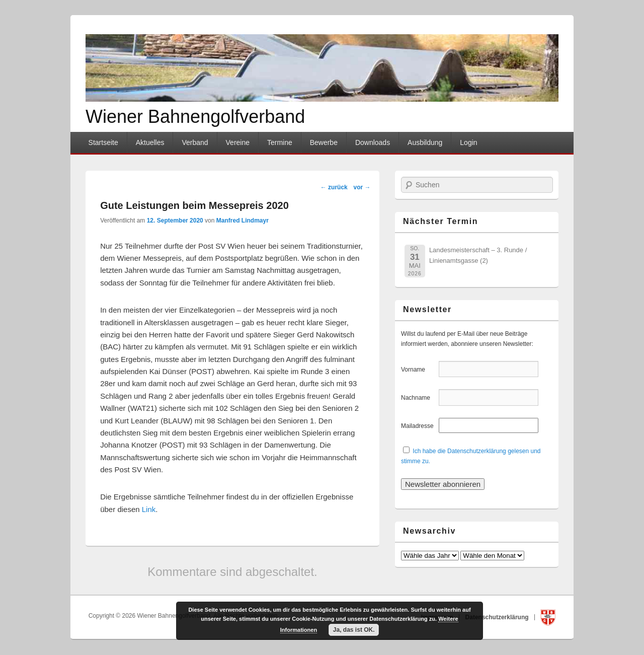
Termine (280, 142)
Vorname (419, 370)
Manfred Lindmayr (243, 221)
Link (149, 509)
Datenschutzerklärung (498, 617)
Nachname (419, 398)
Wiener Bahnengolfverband (195, 117)
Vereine (238, 142)
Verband (195, 142)
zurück (334, 187)
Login (468, 142)
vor (362, 187)
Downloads (373, 142)
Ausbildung (425, 142)
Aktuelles (150, 142)
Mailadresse (419, 426)
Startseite (103, 142)
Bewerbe (324, 142)
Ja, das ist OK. (354, 630)
